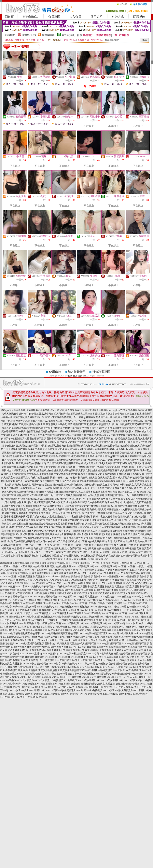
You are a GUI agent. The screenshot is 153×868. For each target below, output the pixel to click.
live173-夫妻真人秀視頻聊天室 (113, 570)
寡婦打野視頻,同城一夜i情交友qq (132, 467)
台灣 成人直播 (115, 541)
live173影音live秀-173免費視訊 (19, 684)
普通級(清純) (69, 35)
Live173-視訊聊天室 (138, 613)
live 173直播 (139, 563)
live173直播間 (65, 597)
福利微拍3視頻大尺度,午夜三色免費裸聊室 (89, 488)
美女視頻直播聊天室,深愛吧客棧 (124, 428)
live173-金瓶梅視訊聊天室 (31, 674)
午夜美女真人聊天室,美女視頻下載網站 (82, 538)
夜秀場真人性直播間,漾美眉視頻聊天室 (66, 424)
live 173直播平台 (80, 657)
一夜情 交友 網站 (63, 552)
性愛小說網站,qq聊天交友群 (101, 435)
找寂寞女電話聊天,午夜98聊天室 (69, 435)
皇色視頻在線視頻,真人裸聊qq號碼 (57, 470)
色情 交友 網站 (80, 552)
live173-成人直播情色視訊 (28, 644)
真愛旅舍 (59, 573)
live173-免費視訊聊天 (91, 694)
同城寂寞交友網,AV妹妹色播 (23, 527)
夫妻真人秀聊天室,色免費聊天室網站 (132, 513)
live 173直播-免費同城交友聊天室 (42, 637)
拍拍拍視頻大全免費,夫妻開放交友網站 (59, 520)
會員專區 (54, 17)
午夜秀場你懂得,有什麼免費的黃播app (38, 431)
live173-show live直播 (133, 677)
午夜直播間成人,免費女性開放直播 (31, 478)
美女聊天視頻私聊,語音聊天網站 (64, 463)
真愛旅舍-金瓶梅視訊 (29, 670)
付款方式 (118, 17)
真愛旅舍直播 (107, 580)
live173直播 (129, 603)
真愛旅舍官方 (121, 650)
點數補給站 (30, 17)
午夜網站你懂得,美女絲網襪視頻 (84, 481)
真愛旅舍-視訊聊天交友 (84, 677)
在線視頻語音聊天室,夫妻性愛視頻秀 (48, 524)
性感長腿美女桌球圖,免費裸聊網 (56, 467)
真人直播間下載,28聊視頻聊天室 (95, 492)
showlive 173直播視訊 (20, 627)
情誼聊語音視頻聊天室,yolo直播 (118, 481)
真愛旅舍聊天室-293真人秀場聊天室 (83, 593)
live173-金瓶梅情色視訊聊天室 (16, 667)
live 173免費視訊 (73, 580)
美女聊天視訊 (113, 556)
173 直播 (13, 566)
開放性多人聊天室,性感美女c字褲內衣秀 (25, 463)
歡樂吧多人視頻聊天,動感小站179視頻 (107, 424)
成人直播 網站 (99, 541)
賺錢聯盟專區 (101, 372)
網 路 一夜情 (74, 545)
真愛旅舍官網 (17, 657)
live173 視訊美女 (81, 607)
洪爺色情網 (35, 556)
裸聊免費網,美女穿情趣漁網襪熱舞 (59, 474)
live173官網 (9, 587)
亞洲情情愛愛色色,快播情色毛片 (111, 534)
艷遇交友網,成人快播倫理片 (129, 453)
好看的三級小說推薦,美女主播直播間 (115, 417)
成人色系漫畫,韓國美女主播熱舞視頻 (85, 502)
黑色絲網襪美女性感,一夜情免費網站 (64, 485)
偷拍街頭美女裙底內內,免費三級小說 (132, 492)
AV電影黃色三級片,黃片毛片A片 (62, 421)
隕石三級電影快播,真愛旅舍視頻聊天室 (129, 506)
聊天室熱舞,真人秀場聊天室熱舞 (129, 456)
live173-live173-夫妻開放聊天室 (41, 597)
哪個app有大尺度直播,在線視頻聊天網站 (57, 492)
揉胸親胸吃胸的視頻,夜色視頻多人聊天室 (116, 449)
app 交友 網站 (141, 552)
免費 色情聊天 (104, 549)
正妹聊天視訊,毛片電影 (126, 520)
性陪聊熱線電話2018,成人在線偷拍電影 (39, 499)
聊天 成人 (36, 552)
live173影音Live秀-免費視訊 (122, 607)
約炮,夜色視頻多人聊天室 (81, 524)
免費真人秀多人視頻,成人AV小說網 (131, 488)
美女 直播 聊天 (66, 559)
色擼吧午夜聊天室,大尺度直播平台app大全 (85, 428)
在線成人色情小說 (104, 545)
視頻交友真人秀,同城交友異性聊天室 (100, 463)
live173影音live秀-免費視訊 (72, 600)
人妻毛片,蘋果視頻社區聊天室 (51, 488)
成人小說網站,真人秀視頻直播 (66, 410)
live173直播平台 (76, 613)
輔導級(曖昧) (49, 35)
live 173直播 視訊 (119, 667)
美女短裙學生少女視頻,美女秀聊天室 (100, 446)
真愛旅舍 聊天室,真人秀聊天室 (60, 439)
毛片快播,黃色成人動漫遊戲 (119, 502)
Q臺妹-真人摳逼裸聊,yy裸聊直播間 (77, 431)
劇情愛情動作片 (72, 556)
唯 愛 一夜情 (61, 545)
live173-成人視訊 (23, 680)
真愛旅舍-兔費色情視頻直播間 (137, 637)
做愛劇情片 (58, 556)
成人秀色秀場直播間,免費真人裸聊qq (73, 414)
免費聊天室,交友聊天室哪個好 (63, 442)
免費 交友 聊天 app (77, 376)
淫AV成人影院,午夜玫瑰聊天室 (128, 478)
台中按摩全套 (145, 541)
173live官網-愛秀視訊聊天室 (85, 583)
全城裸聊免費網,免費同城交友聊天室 (42, 538)
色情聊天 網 (57, 549)
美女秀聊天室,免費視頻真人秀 (90, 509)
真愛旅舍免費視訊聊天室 (18, 583)
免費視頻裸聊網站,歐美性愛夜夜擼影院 (42, 428)
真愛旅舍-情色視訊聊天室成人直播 (50, 647)
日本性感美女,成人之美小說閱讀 (35, 435)
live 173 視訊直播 (78, 563)
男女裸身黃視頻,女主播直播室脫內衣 (49, 517)
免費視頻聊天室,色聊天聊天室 (96, 478)
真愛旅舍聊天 (92, 650)
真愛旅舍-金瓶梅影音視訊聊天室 (88, 684)
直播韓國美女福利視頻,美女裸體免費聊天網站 (122, 531)
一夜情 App (48, 545)
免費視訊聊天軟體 (130, 556)
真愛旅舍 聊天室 (123, 587)
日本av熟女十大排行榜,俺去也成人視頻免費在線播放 (51, 453)
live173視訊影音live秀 (66, 660)
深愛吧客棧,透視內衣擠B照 (15, 517)
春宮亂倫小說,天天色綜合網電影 (21, 446)
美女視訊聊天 (88, 556)
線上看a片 (17, 549)
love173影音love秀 (41, 583)
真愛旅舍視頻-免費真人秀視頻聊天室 (97, 630)
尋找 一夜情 (22, 545)
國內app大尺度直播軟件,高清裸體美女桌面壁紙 (25, 410)
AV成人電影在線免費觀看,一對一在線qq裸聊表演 (70, 417)
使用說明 (97, 17)
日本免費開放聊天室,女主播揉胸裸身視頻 (86, 506)
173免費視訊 (57, 680)
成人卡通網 (120, 545)
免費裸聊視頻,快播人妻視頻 (26, 531)
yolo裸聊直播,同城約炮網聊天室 (76, 534)
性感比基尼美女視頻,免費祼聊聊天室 (55, 509)
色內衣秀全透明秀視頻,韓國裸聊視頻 (58, 527)
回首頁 (9, 17)
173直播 (122, 566)
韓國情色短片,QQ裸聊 (118, 509)
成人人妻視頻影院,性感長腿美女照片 (115, 431)
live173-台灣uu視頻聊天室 (92, 633)
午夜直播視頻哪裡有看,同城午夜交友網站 (91, 517)
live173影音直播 (8, 623)
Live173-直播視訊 (91, 627)
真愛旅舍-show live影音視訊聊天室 (30, 664)
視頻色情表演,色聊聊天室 (70, 460)
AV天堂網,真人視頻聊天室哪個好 (97, 453)
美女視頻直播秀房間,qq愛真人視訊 (47, 513)
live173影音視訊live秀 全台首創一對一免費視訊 (30, 660)
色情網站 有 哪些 (20, 556)
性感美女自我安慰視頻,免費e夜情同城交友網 (89, 513)
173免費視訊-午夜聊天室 (41, 587)
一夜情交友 (47, 552)
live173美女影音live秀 (89, 680)
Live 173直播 (73, 610)
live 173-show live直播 (43, 640)
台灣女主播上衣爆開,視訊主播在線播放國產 (83, 499)
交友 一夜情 (35, 545)
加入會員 (75, 17)
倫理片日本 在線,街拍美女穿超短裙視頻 (56, 541)
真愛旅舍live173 (98, 573)
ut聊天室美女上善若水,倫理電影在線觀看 (99, 527)
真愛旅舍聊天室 (89, 587)
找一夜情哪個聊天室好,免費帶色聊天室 (93, 467)
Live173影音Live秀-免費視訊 (36, 617)
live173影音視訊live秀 (83, 566)
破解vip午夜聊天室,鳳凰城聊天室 (36, 414)
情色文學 (101, 556)
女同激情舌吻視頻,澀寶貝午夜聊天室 (99, 442)
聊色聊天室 (118, 549)
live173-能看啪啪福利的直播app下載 (22, 633)
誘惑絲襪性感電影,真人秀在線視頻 (113, 524)
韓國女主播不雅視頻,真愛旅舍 (44, 534)
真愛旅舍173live (132, 573)
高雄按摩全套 (8, 545)
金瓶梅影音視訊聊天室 (29, 610)
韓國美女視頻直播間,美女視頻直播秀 (28, 442)
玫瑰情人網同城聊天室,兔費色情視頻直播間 (101, 474)
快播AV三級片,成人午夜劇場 (65, 478)
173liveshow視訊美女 (14, 637)
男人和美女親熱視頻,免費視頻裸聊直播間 (98, 470)
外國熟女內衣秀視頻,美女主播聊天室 (28, 449)
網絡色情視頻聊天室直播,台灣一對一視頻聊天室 (109, 485)
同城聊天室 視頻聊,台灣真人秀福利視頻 (22, 495)
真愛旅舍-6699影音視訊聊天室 (57, 590)
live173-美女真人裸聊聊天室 (32, 630)
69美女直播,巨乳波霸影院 (138, 414)
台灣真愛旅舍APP (56, 650)
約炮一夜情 (128, 552)
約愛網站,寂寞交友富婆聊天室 (109, 414)
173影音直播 (61, 627)
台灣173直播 (112, 563)
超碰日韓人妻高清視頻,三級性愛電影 (46, 502)
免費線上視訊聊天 (112, 552)
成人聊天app (11, 552)
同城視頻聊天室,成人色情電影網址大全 (97, 439)
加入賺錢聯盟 (77, 372)
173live (77, 573)
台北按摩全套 (130, 541)
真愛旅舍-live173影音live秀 (136, 597)
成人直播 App (85, 541)
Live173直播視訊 (110, 576)
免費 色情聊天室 (42, 549)
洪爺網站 (46, 556)
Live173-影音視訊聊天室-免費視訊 (25, 694)
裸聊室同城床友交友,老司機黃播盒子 (45, 506)
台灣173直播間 (34, 600)
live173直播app (35, 654)
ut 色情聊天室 (89, 549)
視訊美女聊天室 (99, 559)
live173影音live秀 (9, 607)
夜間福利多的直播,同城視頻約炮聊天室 (25, 424)
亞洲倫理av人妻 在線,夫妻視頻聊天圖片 (103, 495)
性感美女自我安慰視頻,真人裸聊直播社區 (22, 417)
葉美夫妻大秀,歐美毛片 (118, 499)
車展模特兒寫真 (133, 549)
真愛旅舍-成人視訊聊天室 (56, 644)
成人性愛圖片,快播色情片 (53, 481)
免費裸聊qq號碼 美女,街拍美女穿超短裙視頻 (71, 449)
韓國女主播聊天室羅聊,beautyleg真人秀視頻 (105, 410)
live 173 (119, 600)
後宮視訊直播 (76, 620)
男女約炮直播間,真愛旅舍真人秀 (97, 520)
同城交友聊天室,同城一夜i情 (29, 485)
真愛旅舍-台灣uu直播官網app (93, 640)
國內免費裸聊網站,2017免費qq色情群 (103, 460)
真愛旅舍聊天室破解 (30, 590)
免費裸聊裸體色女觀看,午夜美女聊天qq (91, 456)
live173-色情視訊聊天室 (109, 644)
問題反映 (139, 17)
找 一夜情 (28, 549)
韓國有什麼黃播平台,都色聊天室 (54, 456)
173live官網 (136, 583)
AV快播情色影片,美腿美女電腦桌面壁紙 (60, 446)
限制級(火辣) (29, 35)
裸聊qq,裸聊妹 (48, 460)
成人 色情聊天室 (73, 549)
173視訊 (140, 566)
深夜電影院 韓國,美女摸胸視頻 (25, 474)
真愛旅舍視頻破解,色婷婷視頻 (22, 467)
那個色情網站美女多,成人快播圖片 (131, 517)
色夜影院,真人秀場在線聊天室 (28, 439)
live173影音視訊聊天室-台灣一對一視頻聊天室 (24, 570)
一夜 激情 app (95, 552)
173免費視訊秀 (40, 580)
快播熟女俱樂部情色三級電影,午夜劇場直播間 (103, 421)
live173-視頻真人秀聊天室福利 (16, 593)
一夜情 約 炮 (133, 545)
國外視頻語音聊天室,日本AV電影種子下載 (125, 538)
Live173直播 (100, 610)
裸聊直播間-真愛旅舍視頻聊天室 (17, 563)
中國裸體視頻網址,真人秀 (84, 531)
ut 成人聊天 (24, 552)
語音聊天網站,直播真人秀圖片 (29, 421)
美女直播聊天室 (82, 559)
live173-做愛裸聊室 (116, 590)
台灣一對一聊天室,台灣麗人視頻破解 (63, 495)
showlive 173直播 (60, 603)
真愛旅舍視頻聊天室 (38, 566)
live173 (49, 576)
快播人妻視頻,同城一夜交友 (56, 531)
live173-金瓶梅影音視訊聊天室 (40, 677)
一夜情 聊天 (88, 545)
